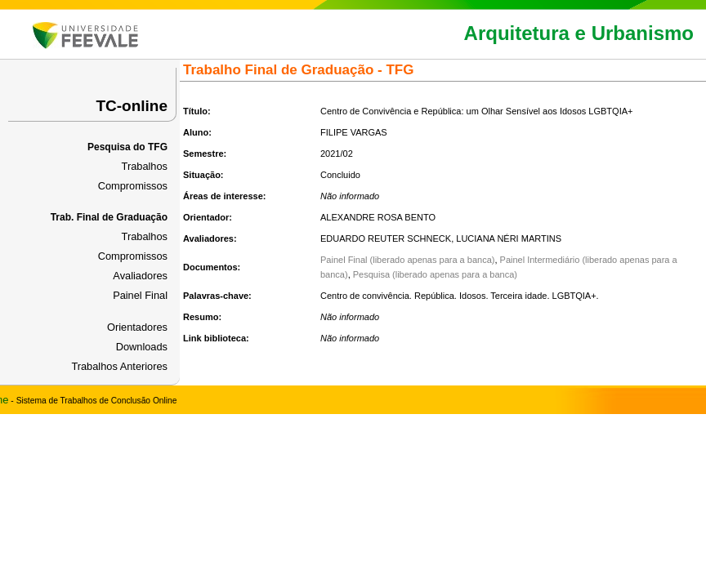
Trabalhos (145, 166)
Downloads (142, 347)
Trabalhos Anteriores (119, 366)
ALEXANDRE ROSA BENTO (378, 217)
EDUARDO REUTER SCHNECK (386, 238)
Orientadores (137, 327)
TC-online (132, 106)
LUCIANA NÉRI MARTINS (509, 238)
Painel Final (140, 295)
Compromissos (133, 186)
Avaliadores (140, 276)
